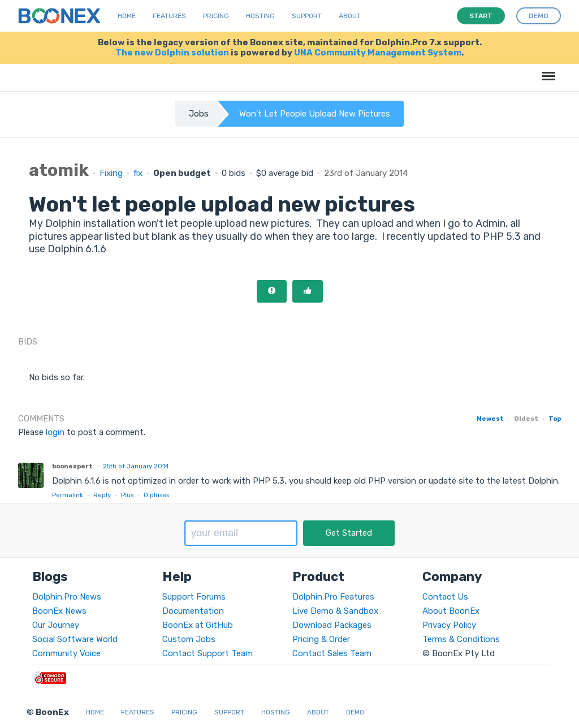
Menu (546, 70)
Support (307, 16)
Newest (490, 419)
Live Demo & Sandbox (335, 611)
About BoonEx (451, 611)
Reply (102, 495)
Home (127, 16)
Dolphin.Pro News (67, 597)
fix (138, 173)
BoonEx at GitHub (198, 625)
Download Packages (332, 625)
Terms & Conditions (461, 639)
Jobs (199, 114)
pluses (156, 495)
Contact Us (445, 597)
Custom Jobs (189, 639)
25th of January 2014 (136, 466)
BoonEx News (59, 611)
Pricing (216, 16)
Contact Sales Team (332, 653)
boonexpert (72, 466)
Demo (355, 712)
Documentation (193, 611)
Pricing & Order (321, 639)
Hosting (260, 16)
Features (169, 16)
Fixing (111, 173)
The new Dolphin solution (172, 53)
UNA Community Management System (378, 53)
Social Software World (75, 639)
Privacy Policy (449, 625)
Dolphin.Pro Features (333, 597)
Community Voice (66, 653)
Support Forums (194, 597)
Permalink (68, 495)
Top (555, 419)
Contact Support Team (208, 653)
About (350, 16)
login (55, 432)
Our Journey (56, 625)
